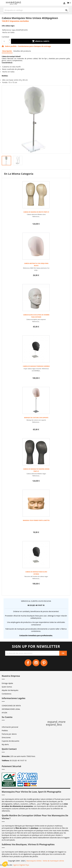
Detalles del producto (22, 51)
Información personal (10, 727)
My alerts (5, 744)
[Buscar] (36, 10)
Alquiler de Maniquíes (10, 690)
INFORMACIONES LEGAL (11, 709)
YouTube (36, 663)
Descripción (7, 51)
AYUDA (4, 713)
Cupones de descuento (10, 741)
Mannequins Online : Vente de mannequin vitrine (45, 861)
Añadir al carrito (41, 41)
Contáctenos (7, 694)
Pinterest (44, 663)
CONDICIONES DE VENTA (11, 706)
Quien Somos (7, 687)
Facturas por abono (9, 734)
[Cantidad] (5, 41)
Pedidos (5, 730)
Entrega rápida (7, 683)
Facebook (28, 663)
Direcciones (6, 737)
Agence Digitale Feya (21, 865)
